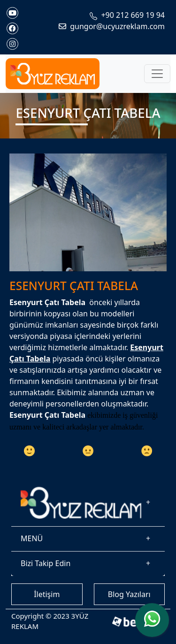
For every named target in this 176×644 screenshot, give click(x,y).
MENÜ (32, 538)
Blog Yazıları (129, 594)
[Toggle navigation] (157, 74)
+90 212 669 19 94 (127, 15)
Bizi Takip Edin (46, 563)
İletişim (47, 594)
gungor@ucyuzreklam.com (112, 26)
